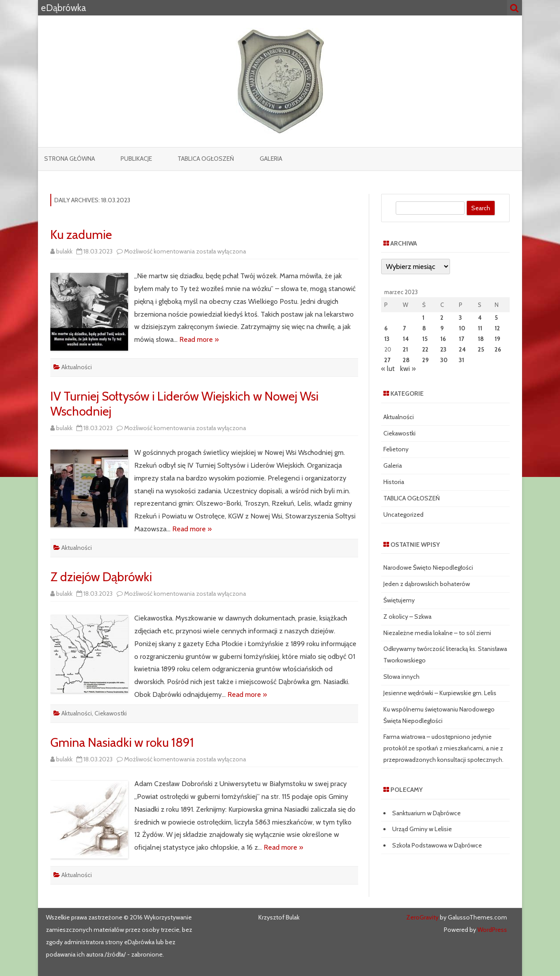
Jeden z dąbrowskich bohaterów (427, 584)
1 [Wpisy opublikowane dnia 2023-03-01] (423, 318)
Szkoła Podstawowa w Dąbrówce (437, 845)
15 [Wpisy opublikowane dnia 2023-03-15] (425, 339)
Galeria (271, 159)
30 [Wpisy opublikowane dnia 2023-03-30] (444, 360)
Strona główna (70, 159)
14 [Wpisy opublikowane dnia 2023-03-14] (406, 339)
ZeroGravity (422, 917)
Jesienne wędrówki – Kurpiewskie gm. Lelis (440, 693)
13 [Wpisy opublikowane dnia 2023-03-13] (387, 339)
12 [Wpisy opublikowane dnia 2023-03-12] (497, 328)
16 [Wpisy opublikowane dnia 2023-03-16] (443, 339)
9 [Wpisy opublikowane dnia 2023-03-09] (442, 328)
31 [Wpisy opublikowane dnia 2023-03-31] (462, 360)
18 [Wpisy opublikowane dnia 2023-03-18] (481, 339)
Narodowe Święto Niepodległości (428, 567)
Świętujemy (399, 600)
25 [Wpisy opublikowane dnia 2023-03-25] (481, 349)
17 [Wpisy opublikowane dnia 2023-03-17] (462, 339)
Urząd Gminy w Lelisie (422, 829)
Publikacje (136, 159)
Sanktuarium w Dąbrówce (426, 813)
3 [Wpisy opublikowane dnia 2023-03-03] (460, 318)
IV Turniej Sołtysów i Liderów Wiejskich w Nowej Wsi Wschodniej (184, 404)
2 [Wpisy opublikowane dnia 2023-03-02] (442, 318)
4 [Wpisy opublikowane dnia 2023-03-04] (480, 318)
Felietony (396, 449)
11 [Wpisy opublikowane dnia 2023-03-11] (480, 328)
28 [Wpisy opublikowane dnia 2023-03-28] (406, 360)
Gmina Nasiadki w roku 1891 (122, 742)
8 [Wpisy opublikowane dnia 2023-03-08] (424, 328)
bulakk (64, 251)
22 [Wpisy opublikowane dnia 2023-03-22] (425, 349)
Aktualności (77, 367)
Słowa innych (401, 677)
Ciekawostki (111, 713)
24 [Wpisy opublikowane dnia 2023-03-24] (462, 349)
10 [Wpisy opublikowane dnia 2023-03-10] (462, 328)
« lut (388, 369)
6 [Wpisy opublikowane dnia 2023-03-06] (386, 328)
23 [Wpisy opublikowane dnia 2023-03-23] (443, 349)
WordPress (492, 930)
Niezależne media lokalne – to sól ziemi (437, 633)
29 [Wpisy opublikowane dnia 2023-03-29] (426, 360)
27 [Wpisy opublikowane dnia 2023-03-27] (387, 360)
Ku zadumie (81, 235)
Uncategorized (403, 514)
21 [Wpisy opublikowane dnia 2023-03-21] (405, 349)
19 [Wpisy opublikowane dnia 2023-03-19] (498, 339)
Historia (394, 482)
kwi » (408, 369)
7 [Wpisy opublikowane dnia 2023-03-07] (404, 328)
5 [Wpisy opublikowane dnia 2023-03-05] (496, 318)
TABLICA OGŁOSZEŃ (206, 159)
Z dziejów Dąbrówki (101, 577)
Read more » (199, 339)
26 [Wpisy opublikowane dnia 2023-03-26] (498, 349)
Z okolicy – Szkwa (407, 617)
